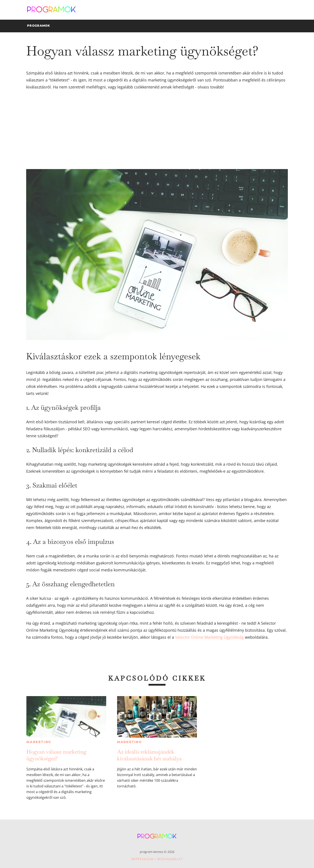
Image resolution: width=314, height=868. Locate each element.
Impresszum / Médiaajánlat (157, 859)
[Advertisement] (157, 130)
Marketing (39, 742)
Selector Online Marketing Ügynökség (209, 637)
